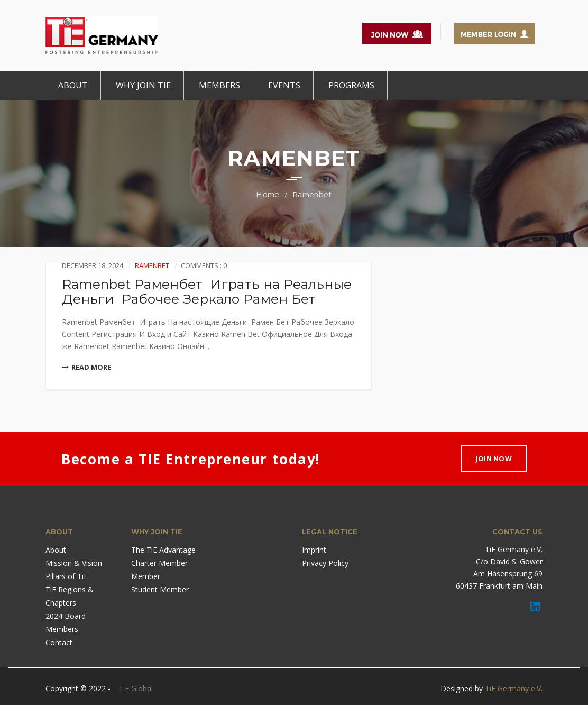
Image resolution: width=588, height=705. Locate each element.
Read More (86, 367)
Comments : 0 (204, 265)
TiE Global (136, 688)
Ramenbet (312, 194)
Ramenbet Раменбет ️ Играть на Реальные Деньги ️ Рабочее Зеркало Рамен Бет (207, 291)
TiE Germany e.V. (514, 688)
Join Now (494, 459)
